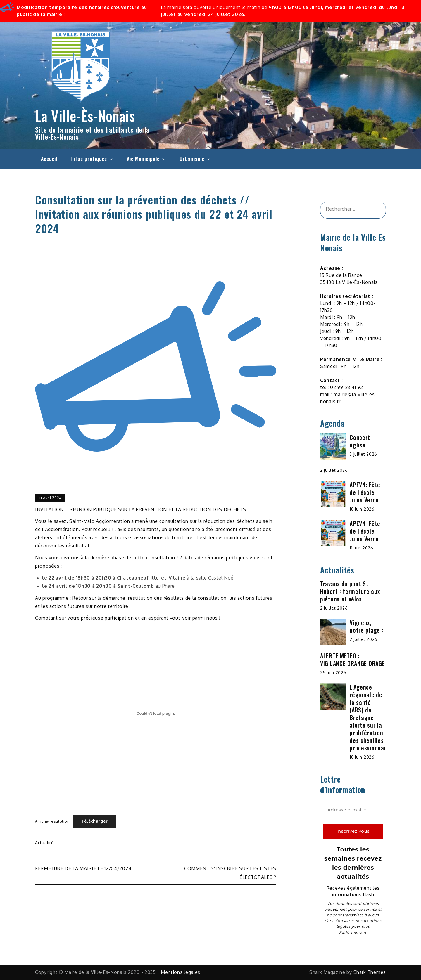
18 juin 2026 (362, 509)
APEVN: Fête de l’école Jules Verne (365, 492)
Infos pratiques (92, 159)
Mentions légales (181, 972)
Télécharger (94, 821)
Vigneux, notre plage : (366, 627)
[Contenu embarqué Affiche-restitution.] (156, 714)
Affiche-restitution (52, 821)
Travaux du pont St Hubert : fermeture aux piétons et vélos (350, 592)
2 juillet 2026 (334, 470)
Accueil (49, 159)
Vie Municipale (146, 159)
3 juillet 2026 (363, 454)
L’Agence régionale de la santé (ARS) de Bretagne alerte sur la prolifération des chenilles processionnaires (372, 718)
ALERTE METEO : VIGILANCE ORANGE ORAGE (352, 660)
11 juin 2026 (361, 548)
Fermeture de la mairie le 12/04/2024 (83, 869)
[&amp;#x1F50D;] (374, 210)
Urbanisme (195, 159)
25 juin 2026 (333, 673)
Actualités (45, 843)
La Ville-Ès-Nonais (85, 116)
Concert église (360, 441)
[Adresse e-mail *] (353, 810)
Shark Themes (370, 972)
